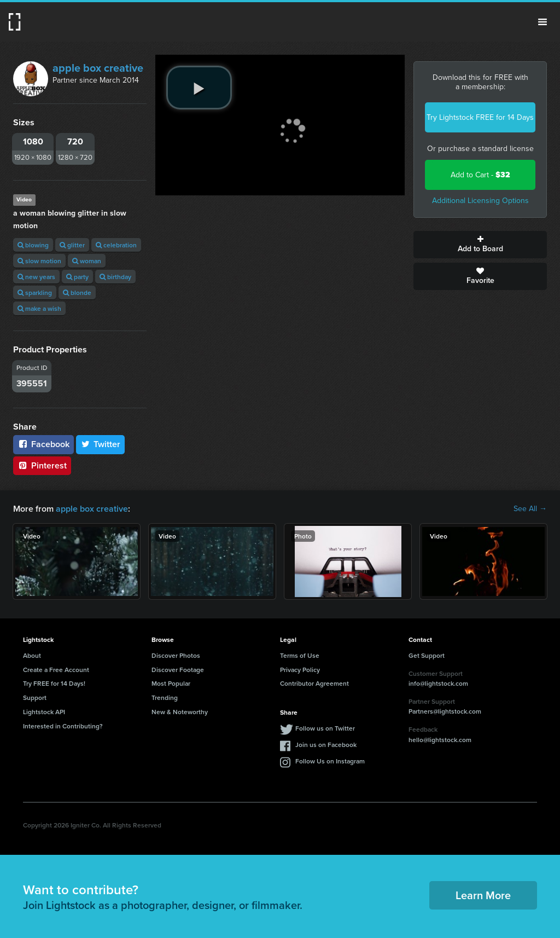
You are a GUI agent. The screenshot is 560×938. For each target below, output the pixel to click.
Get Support (427, 655)
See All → (530, 509)
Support (35, 697)
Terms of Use (300, 655)
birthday (115, 277)
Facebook (43, 444)
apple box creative (98, 68)
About (32, 655)
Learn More (483, 895)
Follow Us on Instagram (330, 761)
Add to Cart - (480, 175)
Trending (165, 697)
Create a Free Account (56, 670)
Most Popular (171, 683)
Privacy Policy (300, 670)
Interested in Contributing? (63, 726)
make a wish (39, 308)
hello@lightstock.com (440, 740)
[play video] (199, 88)
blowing (33, 245)
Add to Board (480, 245)
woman (87, 261)
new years (36, 277)
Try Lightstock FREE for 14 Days (480, 117)
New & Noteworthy (180, 712)
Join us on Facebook (326, 745)
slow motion (39, 261)
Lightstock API (44, 712)
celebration (116, 245)
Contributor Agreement (314, 683)
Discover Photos (176, 655)
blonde (77, 293)
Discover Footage (178, 670)
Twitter (101, 444)
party (77, 277)
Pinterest (42, 465)
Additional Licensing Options (480, 201)
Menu (542, 22)
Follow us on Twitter (325, 728)
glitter (72, 245)
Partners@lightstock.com (445, 711)
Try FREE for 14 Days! (54, 683)
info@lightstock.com (438, 683)
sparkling (35, 293)
